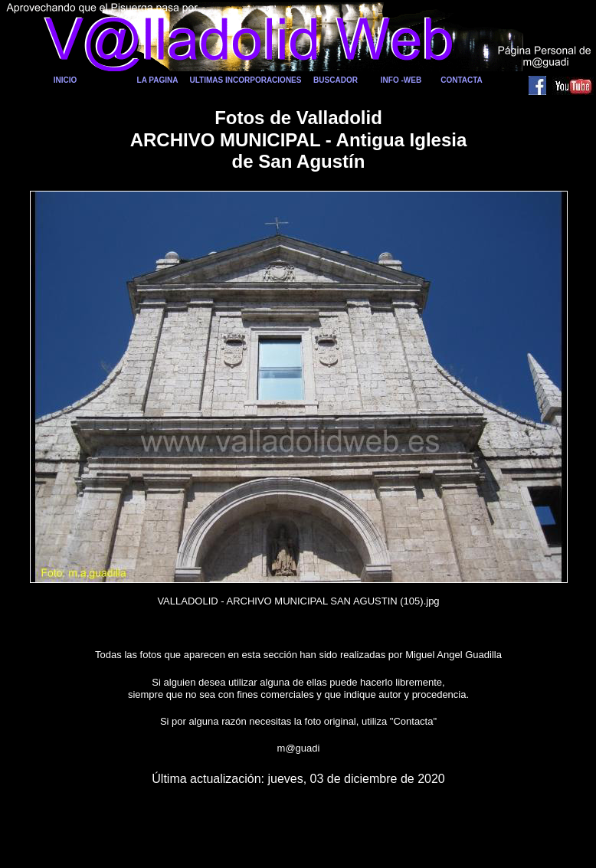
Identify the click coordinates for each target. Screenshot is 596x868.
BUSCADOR (336, 80)
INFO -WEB (401, 80)
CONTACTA (462, 80)
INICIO (65, 80)
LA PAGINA (158, 80)
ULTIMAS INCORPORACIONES (246, 80)
